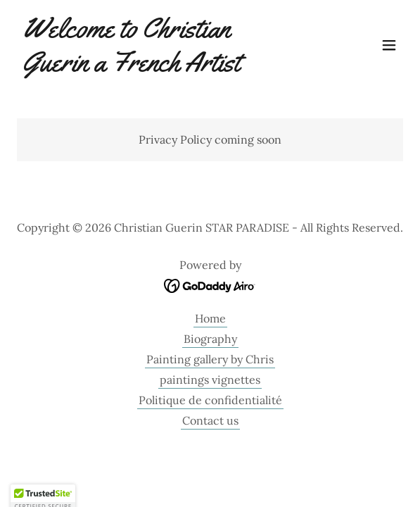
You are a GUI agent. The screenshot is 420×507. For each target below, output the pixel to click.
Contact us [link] (210, 420)
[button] (389, 45)
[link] (152, 67)
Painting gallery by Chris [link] (210, 359)
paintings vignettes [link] (210, 380)
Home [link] (210, 318)
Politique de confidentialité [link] (210, 400)
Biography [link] (210, 339)
